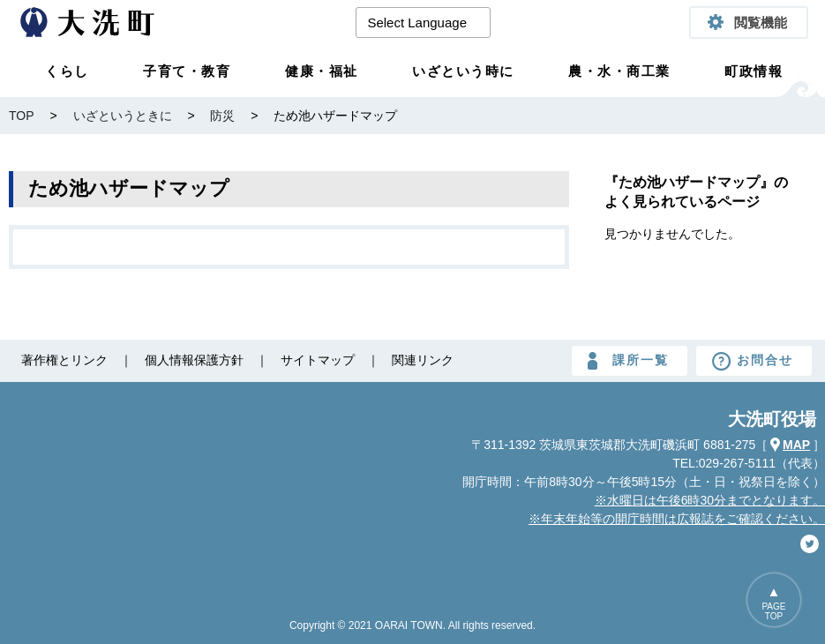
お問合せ (765, 360)
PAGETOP (773, 611)
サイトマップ (318, 360)
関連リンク (423, 360)
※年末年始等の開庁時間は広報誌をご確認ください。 (677, 519)
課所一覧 (641, 360)
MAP (796, 445)
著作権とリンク (64, 360)
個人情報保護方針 (194, 360)
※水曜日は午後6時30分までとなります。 (710, 500)
